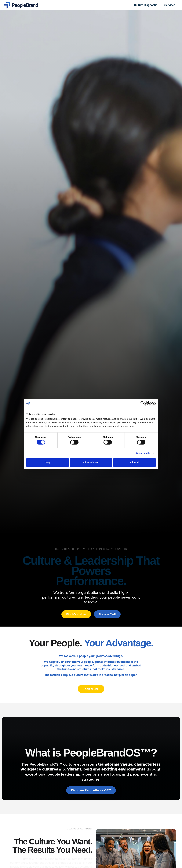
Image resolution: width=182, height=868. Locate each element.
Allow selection (91, 462)
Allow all (134, 462)
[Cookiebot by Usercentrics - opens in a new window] (143, 403)
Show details (143, 453)
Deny (48, 462)
